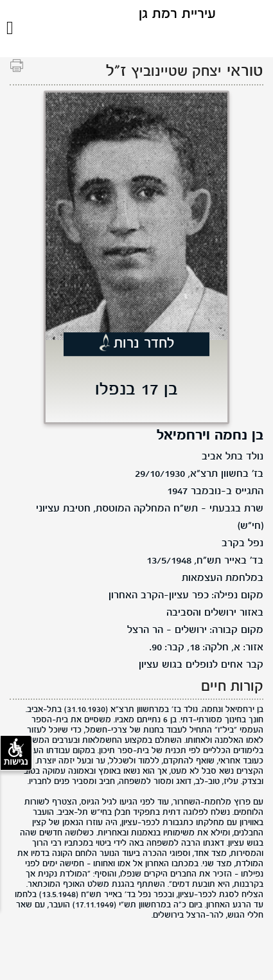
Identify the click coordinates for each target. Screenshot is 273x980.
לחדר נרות (144, 344)
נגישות (16, 753)
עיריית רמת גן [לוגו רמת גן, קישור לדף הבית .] (177, 14)
